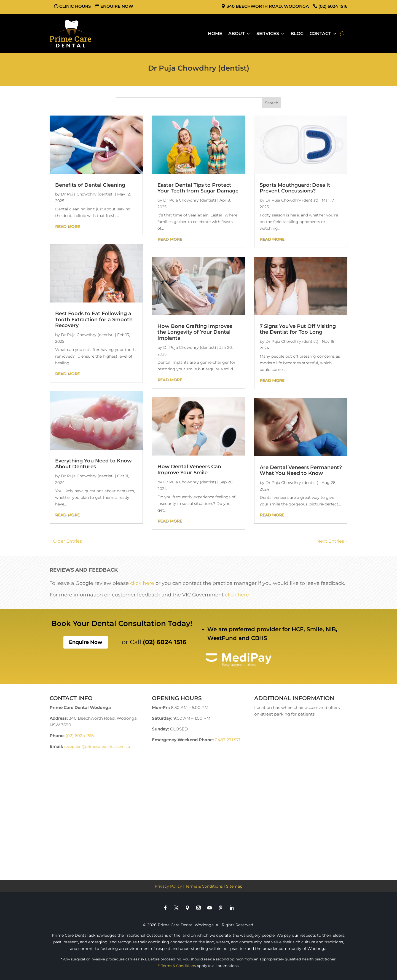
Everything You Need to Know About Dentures (93, 464)
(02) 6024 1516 (333, 6)
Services (268, 34)
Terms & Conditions (204, 886)
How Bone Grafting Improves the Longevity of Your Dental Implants (195, 332)
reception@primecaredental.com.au (97, 746)
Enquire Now (117, 6)
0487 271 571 (227, 740)
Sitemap (234, 886)
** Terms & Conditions (177, 966)
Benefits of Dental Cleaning (90, 185)
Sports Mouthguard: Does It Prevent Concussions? (295, 188)
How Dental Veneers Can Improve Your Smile (189, 470)
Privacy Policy (168, 886)
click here (142, 583)
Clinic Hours (75, 6)
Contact (320, 34)
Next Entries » (332, 541)
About (237, 34)
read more (67, 226)
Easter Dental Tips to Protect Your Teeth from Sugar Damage (198, 188)
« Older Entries (66, 541)
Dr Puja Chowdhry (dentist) (87, 194)
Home (215, 34)
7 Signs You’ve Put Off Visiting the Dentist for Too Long (298, 329)
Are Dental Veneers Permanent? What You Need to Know (301, 470)
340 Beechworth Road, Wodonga (268, 6)
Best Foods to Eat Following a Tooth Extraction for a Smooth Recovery (94, 319)
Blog (297, 34)
